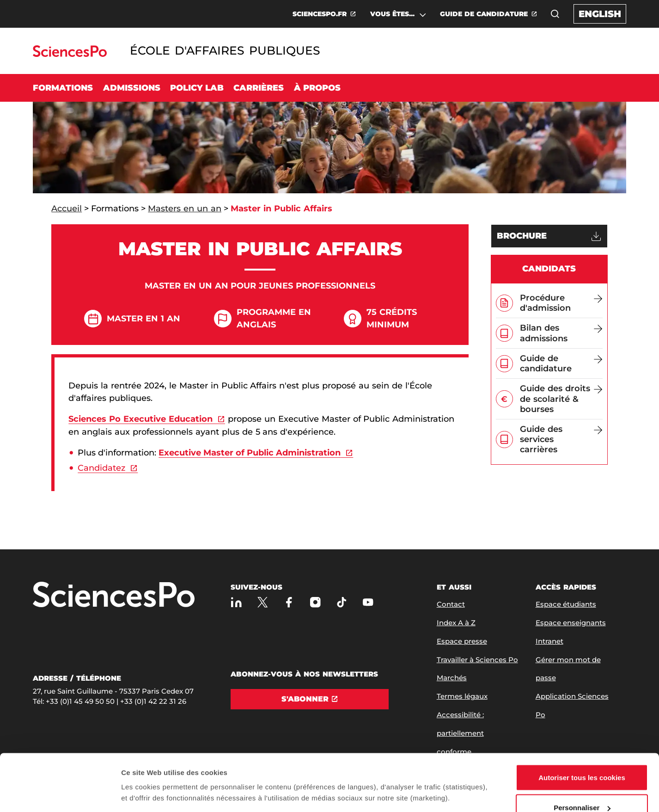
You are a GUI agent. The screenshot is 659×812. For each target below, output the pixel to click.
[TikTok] (342, 602)
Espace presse (462, 641)
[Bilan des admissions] (561, 333)
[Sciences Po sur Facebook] (289, 602)
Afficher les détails (152, 772)
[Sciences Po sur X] (263, 602)
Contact (451, 604)
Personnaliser (582, 757)
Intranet (549, 641)
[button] (555, 14)
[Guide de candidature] (561, 363)
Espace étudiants (566, 604)
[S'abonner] (310, 699)
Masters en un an (185, 209)
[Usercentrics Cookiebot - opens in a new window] (60, 794)
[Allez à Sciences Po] (114, 595)
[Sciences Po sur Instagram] (315, 602)
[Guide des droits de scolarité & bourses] (561, 399)
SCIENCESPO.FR (320, 14)
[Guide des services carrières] (561, 440)
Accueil (67, 209)
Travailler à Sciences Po (477, 660)
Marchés (452, 678)
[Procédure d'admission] (561, 303)
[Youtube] (368, 602)
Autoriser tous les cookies (582, 727)
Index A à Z (456, 623)
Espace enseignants (571, 623)
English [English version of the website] (600, 14)
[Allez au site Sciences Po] (70, 54)
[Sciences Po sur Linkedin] (236, 602)
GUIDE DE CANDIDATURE (484, 14)
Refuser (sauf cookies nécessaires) (582, 787)
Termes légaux (462, 696)
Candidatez (101, 468)
